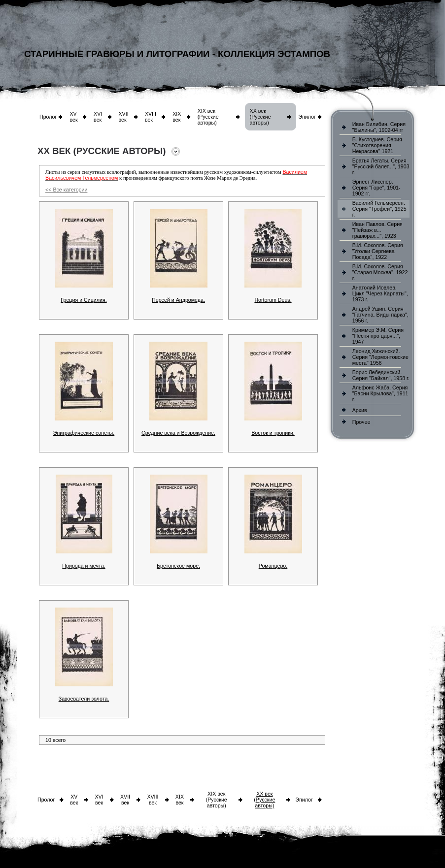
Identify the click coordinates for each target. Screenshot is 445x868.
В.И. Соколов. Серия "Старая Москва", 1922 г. (380, 272)
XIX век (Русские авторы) (208, 117)
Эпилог (307, 117)
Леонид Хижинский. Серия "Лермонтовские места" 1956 (380, 357)
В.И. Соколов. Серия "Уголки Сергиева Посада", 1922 (378, 251)
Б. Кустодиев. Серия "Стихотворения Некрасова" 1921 (377, 145)
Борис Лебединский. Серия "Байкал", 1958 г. (381, 375)
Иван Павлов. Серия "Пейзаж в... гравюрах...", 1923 (377, 230)
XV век (73, 117)
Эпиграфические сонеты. (84, 433)
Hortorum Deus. (273, 300)
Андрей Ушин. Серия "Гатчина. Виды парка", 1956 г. (380, 315)
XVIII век (151, 117)
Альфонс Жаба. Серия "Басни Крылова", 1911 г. (380, 393)
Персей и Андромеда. (178, 300)
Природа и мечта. (84, 566)
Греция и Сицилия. (84, 300)
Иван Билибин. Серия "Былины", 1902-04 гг (379, 127)
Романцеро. (273, 566)
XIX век (177, 117)
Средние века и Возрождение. (178, 433)
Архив (360, 410)
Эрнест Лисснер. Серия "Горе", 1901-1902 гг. (377, 188)
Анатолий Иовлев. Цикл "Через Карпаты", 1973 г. (380, 293)
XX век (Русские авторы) (260, 117)
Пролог (48, 117)
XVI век (98, 117)
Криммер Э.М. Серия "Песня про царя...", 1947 (378, 336)
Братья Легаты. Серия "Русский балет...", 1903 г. (381, 166)
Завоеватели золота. (84, 699)
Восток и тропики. (273, 433)
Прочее (361, 422)
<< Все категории (66, 190)
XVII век (124, 117)
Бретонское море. (178, 566)
